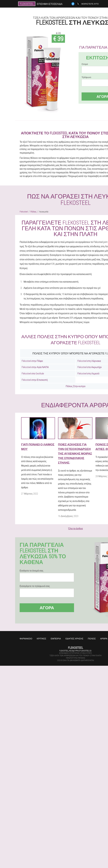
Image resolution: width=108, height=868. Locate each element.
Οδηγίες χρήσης (74, 639)
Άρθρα (104, 639)
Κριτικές (41, 639)
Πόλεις (92, 639)
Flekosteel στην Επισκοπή (35, 380)
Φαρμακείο (26, 639)
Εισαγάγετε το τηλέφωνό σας (35, 586)
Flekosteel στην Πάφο (32, 361)
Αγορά (47, 608)
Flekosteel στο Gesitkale (33, 373)
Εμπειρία (56, 639)
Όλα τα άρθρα (76, 528)
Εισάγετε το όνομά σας (31, 571)
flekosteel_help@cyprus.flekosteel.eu (75, 651)
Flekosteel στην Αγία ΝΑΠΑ (35, 367)
